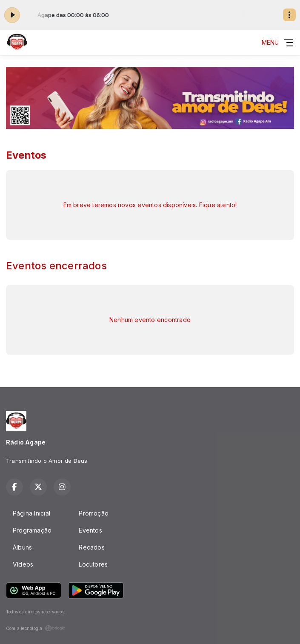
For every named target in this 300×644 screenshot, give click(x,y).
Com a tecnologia (36, 628)
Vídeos (23, 564)
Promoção (94, 513)
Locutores (93, 564)
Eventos (90, 530)
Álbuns (22, 547)
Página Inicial (31, 513)
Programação (32, 530)
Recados (91, 547)
